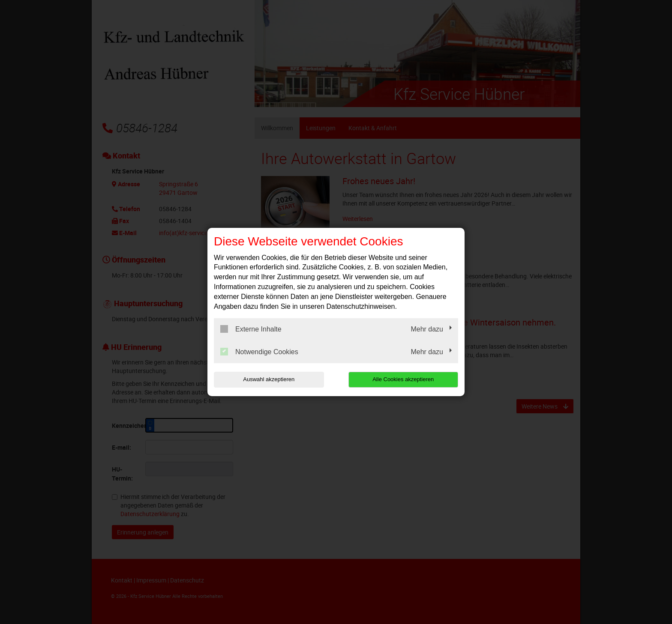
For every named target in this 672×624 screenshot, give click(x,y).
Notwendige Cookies (259, 352)
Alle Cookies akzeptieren (403, 379)
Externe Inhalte (251, 329)
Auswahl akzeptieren (269, 379)
